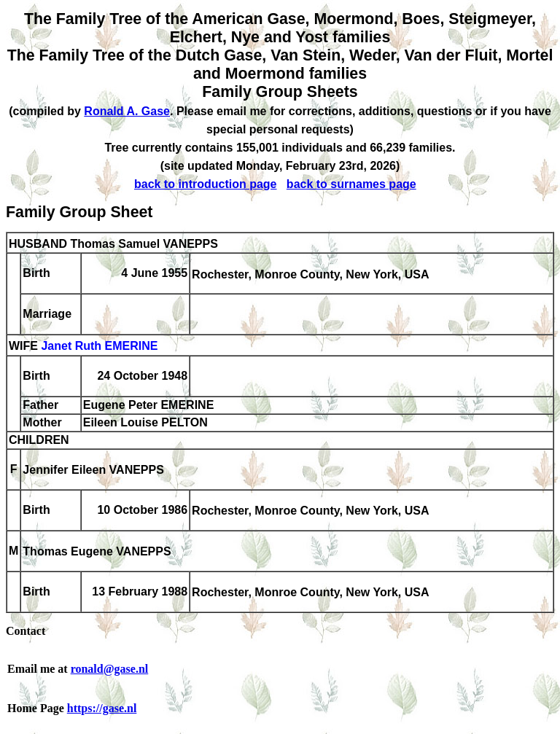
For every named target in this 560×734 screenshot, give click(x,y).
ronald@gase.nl (110, 669)
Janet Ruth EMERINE (99, 347)
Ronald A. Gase (127, 111)
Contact (26, 631)
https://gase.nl (102, 708)
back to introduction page (206, 184)
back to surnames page (351, 184)
